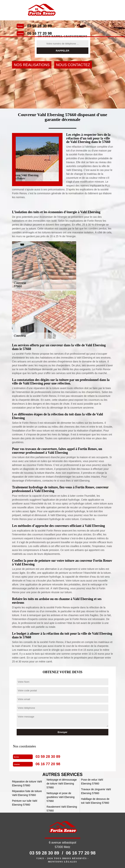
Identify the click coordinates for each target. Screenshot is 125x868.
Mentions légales (62, 862)
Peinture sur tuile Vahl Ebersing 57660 (25, 803)
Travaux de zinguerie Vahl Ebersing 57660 (96, 791)
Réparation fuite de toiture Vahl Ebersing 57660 (27, 793)
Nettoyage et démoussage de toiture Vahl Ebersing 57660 (62, 784)
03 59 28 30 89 (39, 26)
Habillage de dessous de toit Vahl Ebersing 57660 (95, 801)
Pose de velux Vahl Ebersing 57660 (92, 782)
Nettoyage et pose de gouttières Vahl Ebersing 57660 (61, 797)
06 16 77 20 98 (39, 33)
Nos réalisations (32, 65)
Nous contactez (73, 65)
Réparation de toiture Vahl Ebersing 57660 (27, 783)
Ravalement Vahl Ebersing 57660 (62, 809)
